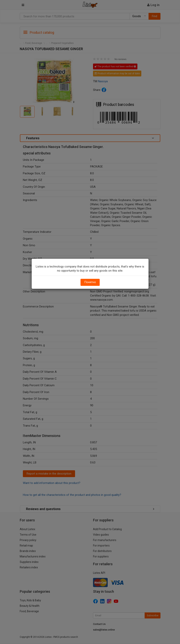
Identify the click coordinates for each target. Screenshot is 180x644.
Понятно (90, 282)
